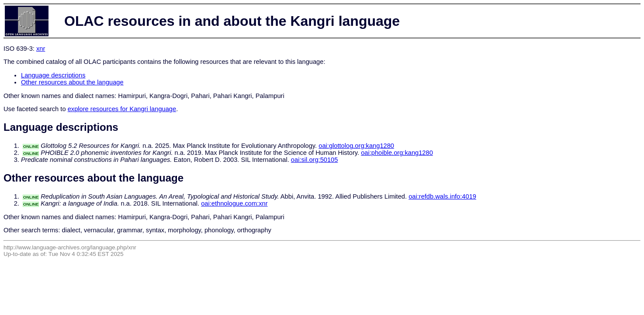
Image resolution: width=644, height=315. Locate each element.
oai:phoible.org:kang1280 (397, 153)
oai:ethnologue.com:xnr (234, 203)
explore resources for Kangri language (122, 109)
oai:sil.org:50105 (315, 160)
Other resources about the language (72, 82)
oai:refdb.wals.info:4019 (442, 196)
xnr (41, 49)
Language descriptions (53, 75)
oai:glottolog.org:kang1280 (356, 146)
